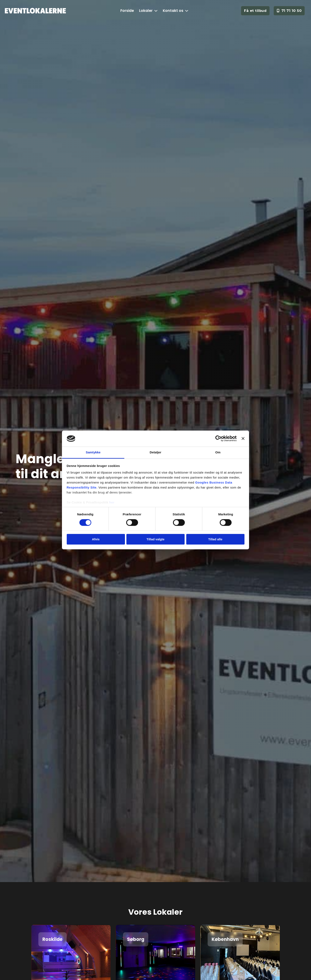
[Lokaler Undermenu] (156, 11)
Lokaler (146, 11)
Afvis (96, 539)
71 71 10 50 (289, 11)
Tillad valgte (155, 539)
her (112, 502)
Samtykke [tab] (93, 452)
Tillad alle (215, 539)
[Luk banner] (243, 439)
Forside (127, 11)
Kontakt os (173, 11)
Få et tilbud (255, 11)
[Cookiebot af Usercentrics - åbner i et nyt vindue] (218, 439)
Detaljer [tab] (155, 452)
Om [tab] (218, 452)
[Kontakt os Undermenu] (187, 11)
